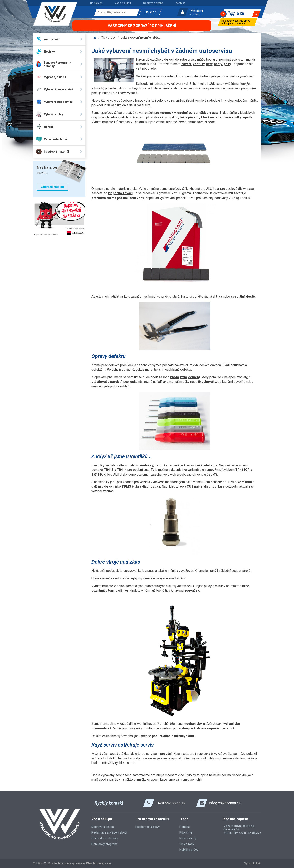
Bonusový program (104, 844)
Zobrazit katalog (52, 187)
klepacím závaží (120, 193)
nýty (209, 64)
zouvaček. (192, 591)
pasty (218, 64)
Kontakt (180, 3)
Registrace (195, 14)
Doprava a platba (153, 3)
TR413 (109, 470)
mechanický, (193, 724)
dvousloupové (208, 728)
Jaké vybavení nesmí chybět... (141, 38)
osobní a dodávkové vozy (174, 465)
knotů (174, 377)
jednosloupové (184, 728)
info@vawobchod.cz (225, 803)
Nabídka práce (189, 850)
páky (227, 64)
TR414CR (99, 474)
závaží (186, 64)
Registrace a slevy (148, 827)
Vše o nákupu (123, 3)
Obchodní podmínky (105, 838)
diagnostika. (151, 486)
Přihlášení (196, 11)
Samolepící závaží (104, 113)
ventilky (199, 64)
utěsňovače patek (105, 382)
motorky (147, 465)
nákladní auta (209, 113)
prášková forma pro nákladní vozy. (118, 198)
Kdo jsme (186, 832)
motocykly (168, 113)
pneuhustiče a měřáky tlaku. (173, 736)
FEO (259, 863)
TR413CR (242, 470)
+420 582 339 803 (170, 803)
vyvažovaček (104, 578)
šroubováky (207, 382)
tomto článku (118, 591)
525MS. (212, 474)
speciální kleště (243, 296)
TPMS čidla (130, 486)
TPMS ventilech (239, 482)
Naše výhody (188, 838)
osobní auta (186, 113)
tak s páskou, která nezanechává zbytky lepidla (216, 117)
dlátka (217, 296)
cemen (194, 377)
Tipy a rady (96, 3)
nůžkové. (228, 728)
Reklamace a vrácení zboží (109, 832)
